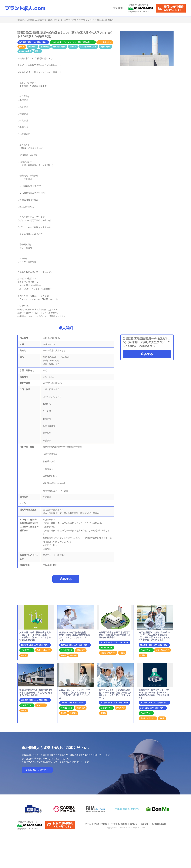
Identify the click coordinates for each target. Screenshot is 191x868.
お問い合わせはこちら (37, 770)
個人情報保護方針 (159, 824)
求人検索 (118, 8)
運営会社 (144, 824)
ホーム (88, 824)
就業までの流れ (101, 824)
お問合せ (134, 824)
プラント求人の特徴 (118, 824)
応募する (147, 354)
